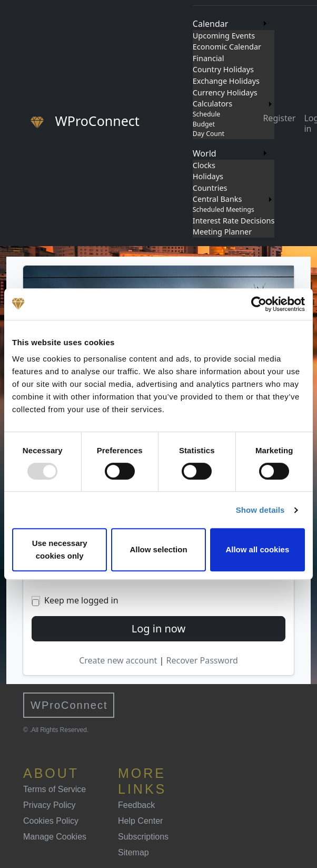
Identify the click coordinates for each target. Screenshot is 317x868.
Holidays (208, 176)
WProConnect (69, 705)
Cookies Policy (51, 821)
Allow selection (158, 549)
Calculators (212, 104)
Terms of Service (55, 789)
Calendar (211, 24)
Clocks (204, 165)
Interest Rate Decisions (234, 221)
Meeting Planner (222, 232)
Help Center (140, 821)
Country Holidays (223, 69)
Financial (209, 58)
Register (279, 118)
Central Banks (217, 199)
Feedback (136, 805)
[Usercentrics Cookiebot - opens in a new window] (259, 304)
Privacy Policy (49, 805)
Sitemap (133, 852)
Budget (204, 124)
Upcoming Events (224, 36)
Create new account (119, 660)
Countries (210, 188)
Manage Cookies (55, 837)
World (205, 153)
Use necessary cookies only (60, 549)
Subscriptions (143, 837)
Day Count (209, 134)
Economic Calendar (227, 47)
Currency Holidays (225, 92)
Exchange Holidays (226, 81)
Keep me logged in (81, 600)
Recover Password (202, 660)
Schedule (206, 114)
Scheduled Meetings (224, 209)
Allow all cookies (257, 549)
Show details (260, 510)
